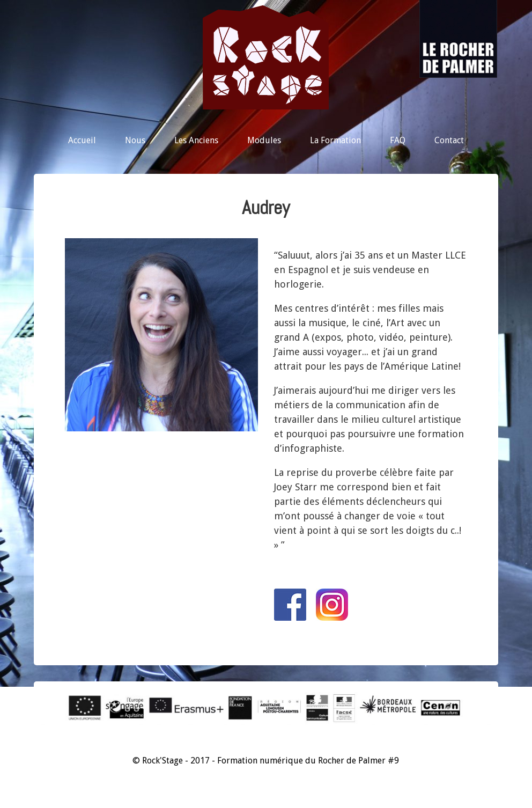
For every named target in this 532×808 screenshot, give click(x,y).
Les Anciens (196, 140)
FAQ (398, 140)
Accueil (82, 140)
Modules (264, 140)
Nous (135, 140)
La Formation (335, 140)
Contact (449, 140)
